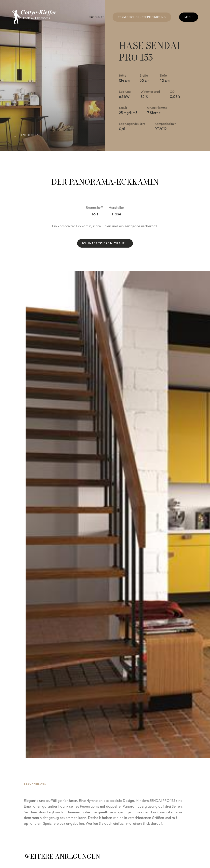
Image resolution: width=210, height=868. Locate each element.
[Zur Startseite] (34, 17)
